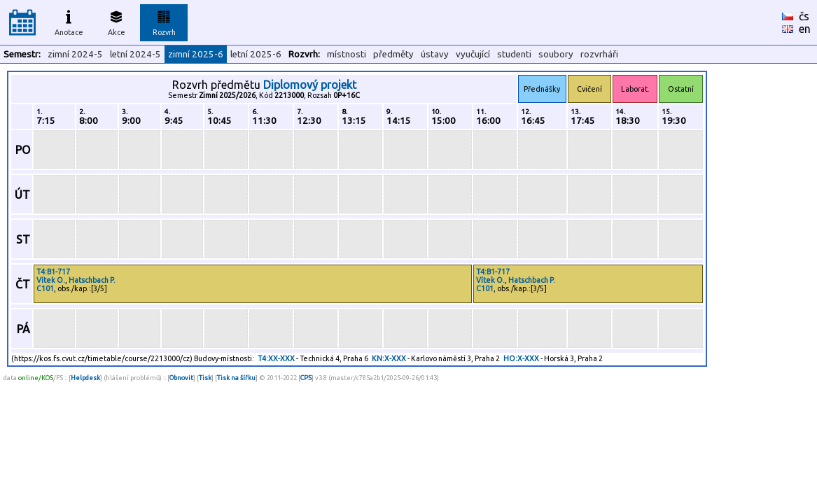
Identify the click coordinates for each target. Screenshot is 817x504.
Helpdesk (85, 378)
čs (804, 16)
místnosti (347, 54)
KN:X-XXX (389, 358)
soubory (556, 54)
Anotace (69, 21)
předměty (393, 54)
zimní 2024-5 (75, 54)
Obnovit (181, 378)
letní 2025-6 (256, 54)
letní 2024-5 (135, 54)
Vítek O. (51, 280)
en (805, 29)
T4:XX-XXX (276, 358)
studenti (514, 54)
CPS (306, 378)
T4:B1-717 (53, 272)
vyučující (473, 54)
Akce (116, 21)
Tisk (205, 378)
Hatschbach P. (92, 280)
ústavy (435, 54)
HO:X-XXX (521, 358)
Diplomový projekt (310, 85)
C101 (45, 288)
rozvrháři (599, 54)
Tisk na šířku (236, 378)
